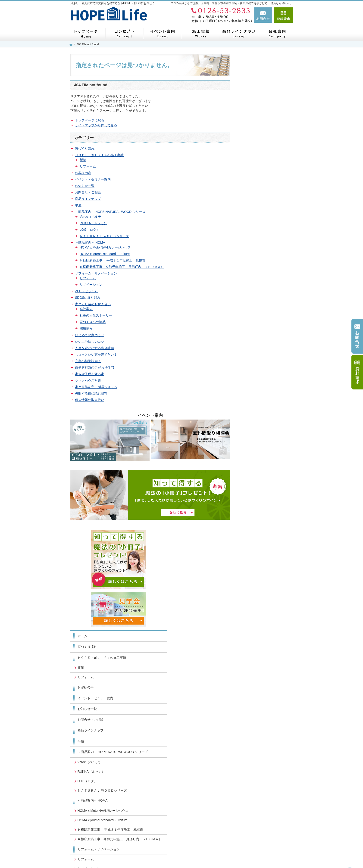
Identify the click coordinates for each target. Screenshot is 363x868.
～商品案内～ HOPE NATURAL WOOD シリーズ (110, 212)
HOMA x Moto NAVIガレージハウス (105, 247)
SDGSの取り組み (88, 298)
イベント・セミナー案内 (93, 179)
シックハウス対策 (88, 380)
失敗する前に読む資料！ (93, 393)
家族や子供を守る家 (90, 374)
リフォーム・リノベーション (96, 273)
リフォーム (88, 166)
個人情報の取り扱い (90, 400)
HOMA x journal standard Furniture (105, 254)
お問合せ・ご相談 (88, 192)
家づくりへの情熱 (93, 322)
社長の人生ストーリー (96, 315)
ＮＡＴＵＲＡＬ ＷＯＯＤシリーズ (104, 236)
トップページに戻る (90, 120)
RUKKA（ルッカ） (93, 223)
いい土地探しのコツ (90, 342)
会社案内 (86, 309)
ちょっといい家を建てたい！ (96, 355)
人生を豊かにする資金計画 (94, 348)
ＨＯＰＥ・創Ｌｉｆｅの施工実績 (99, 155)
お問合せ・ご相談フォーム (265, 821)
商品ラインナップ (88, 199)
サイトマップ (254, 620)
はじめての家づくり (90, 335)
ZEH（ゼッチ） (86, 291)
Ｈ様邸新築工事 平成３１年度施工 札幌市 (113, 260)
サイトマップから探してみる (96, 125)
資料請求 (283, 15)
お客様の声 (83, 173)
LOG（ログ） (90, 230)
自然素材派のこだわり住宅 (94, 367)
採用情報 (86, 328)
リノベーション (91, 285)
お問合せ (263, 15)
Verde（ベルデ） (92, 217)
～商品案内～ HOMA (90, 243)
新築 (83, 160)
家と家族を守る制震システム (96, 387)
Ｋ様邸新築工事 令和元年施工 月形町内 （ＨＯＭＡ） (122, 267)
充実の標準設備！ (88, 361)
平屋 (78, 205)
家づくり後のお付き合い (93, 304)
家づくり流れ (85, 149)
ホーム (249, 160)
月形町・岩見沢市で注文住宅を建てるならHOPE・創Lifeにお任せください (221, 857)
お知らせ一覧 (85, 186)
